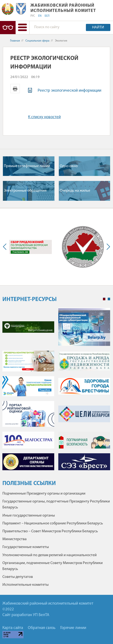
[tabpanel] (56, 391)
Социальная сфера (37, 41)
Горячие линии (73, 628)
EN (40, 16)
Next (107, 247)
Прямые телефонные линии (27, 166)
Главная (15, 41)
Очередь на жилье (75, 191)
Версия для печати (15, 89)
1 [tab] (104, 299)
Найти (98, 27)
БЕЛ (47, 16)
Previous (6, 247)
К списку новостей (44, 117)
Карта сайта (13, 628)
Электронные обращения (25, 191)
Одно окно (69, 166)
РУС (33, 16)
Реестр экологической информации (69, 91)
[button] (22, 28)
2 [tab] (109, 299)
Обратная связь (42, 628)
